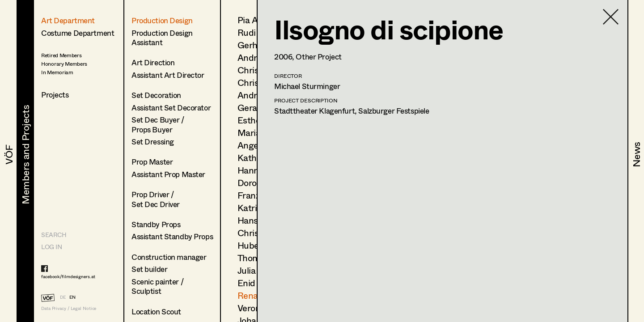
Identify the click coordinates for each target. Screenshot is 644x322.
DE (63, 297)
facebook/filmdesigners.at (68, 276)
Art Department (68, 20)
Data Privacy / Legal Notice (69, 308)
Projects (55, 95)
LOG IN (51, 247)
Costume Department (78, 33)
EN (72, 297)
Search (54, 235)
